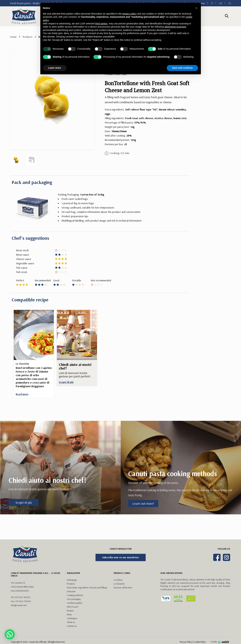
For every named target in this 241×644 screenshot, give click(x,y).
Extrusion (71, 591)
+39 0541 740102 (22, 597)
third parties (101, 24)
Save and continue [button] (182, 68)
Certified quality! (75, 603)
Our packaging (74, 599)
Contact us (72, 626)
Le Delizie (118, 580)
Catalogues (72, 618)
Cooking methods (75, 595)
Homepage (72, 580)
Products (28, 37)
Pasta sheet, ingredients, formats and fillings (87, 588)
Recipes (70, 611)
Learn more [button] (55, 68)
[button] (197, 8)
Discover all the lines (123, 588)
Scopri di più (24, 502)
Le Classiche (119, 584)
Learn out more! (143, 503)
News (69, 614)
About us (71, 622)
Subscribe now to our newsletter (121, 557)
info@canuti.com (19, 605)
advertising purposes (175, 27)
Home (13, 37)
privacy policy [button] (129, 14)
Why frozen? (73, 607)
